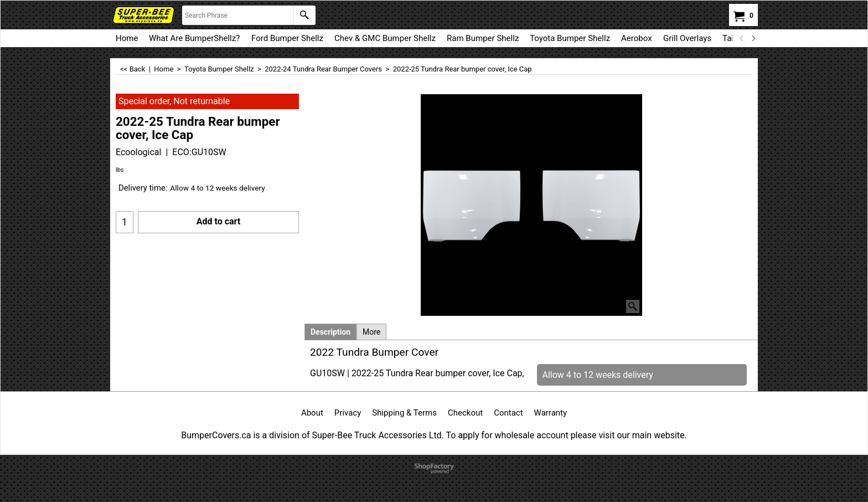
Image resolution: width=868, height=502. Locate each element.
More (371, 332)
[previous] (742, 38)
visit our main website (641, 435)
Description (330, 332)
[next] (753, 38)
